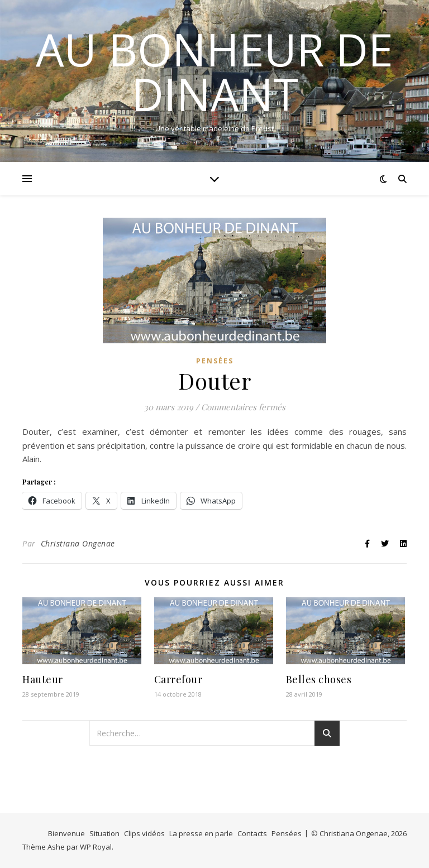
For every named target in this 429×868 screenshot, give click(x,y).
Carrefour (178, 679)
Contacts (252, 833)
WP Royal (96, 847)
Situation (104, 833)
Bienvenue (66, 833)
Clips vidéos (144, 833)
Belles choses (319, 679)
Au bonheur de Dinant (214, 71)
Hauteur (43, 679)
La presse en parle (201, 833)
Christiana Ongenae (78, 543)
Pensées (215, 361)
